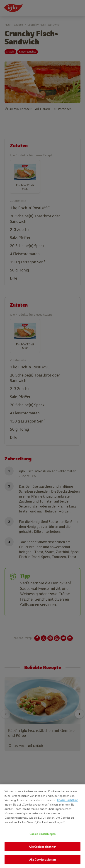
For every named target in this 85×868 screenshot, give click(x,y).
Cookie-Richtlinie (67, 800)
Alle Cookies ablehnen (42, 847)
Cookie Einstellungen (43, 834)
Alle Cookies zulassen (42, 860)
